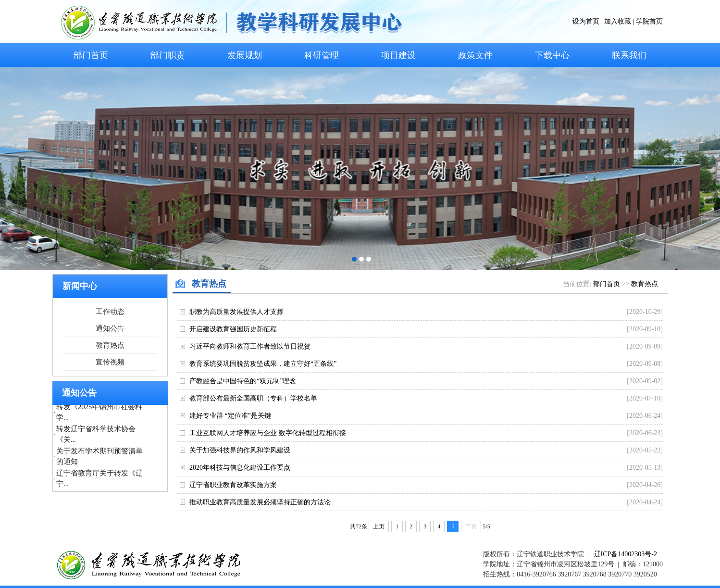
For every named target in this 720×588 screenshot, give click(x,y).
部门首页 (91, 55)
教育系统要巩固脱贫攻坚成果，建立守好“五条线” (263, 364)
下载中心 (552, 55)
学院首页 (649, 21)
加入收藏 (618, 21)
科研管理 (322, 55)
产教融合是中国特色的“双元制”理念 (243, 381)
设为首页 (586, 21)
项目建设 (398, 55)
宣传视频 (110, 362)
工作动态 (110, 312)
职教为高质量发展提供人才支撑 (236, 312)
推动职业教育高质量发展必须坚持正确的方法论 (260, 502)
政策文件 (475, 55)
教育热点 (110, 345)
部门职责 (168, 55)
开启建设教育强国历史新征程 (233, 329)
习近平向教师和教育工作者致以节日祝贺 (250, 346)
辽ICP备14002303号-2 (626, 554)
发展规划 (245, 55)
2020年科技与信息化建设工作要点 (240, 468)
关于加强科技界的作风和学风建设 (240, 450)
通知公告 (110, 328)
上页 (379, 526)
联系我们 (629, 55)
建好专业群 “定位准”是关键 (230, 416)
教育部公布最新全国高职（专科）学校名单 (253, 398)
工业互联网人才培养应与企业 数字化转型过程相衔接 (268, 433)
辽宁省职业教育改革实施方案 (233, 485)
